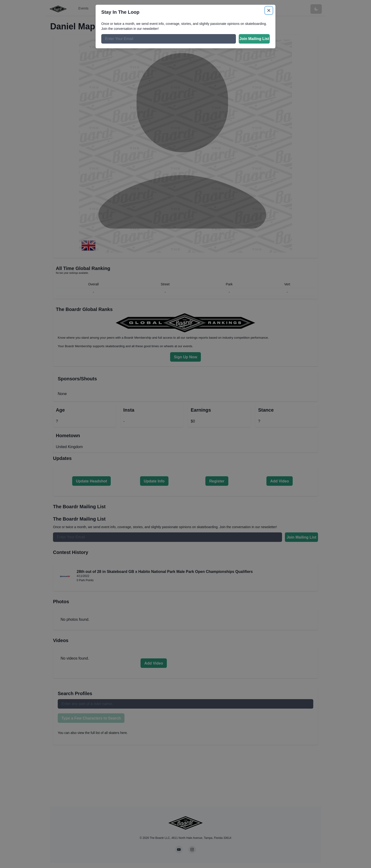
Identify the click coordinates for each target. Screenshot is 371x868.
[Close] (269, 10)
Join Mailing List (254, 39)
